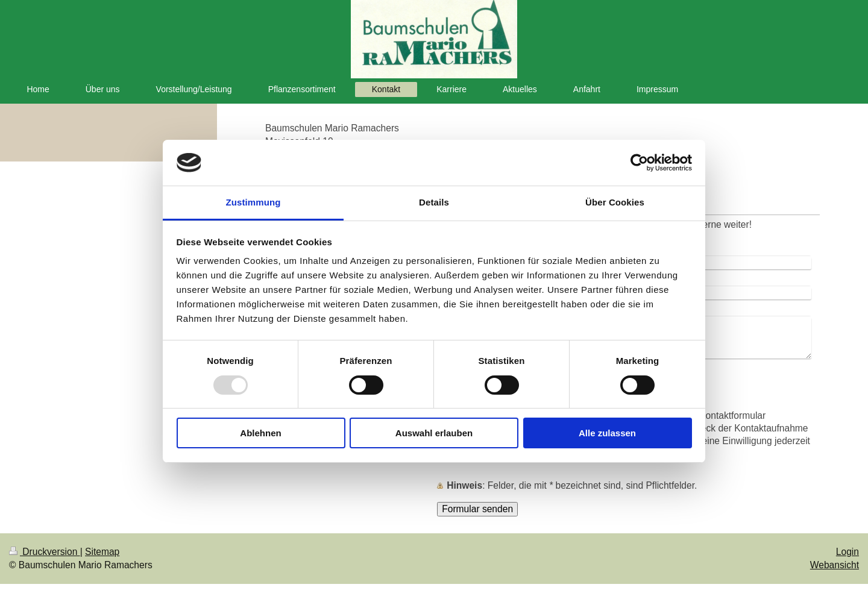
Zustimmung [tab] (253, 202)
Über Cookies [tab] (615, 202)
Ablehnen (260, 433)
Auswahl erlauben (434, 433)
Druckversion (45, 552)
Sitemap (102, 552)
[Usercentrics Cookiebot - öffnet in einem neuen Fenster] (639, 163)
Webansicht (835, 565)
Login (848, 552)
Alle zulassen (607, 433)
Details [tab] (434, 202)
